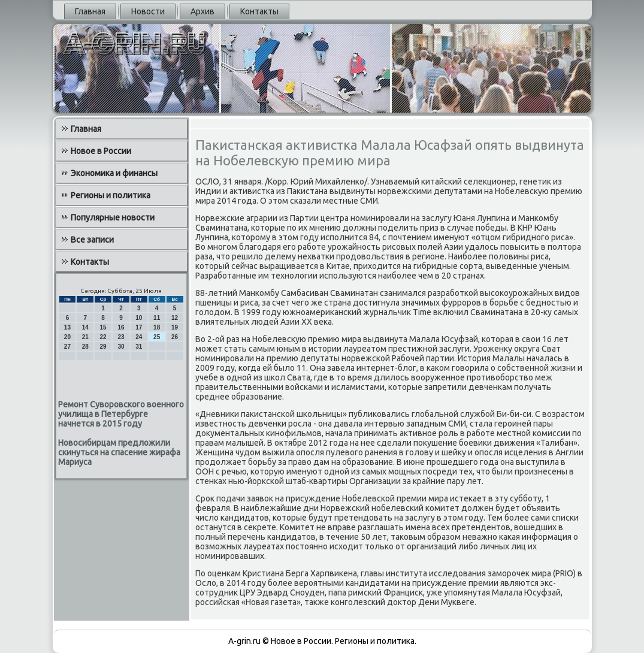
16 (121, 327)
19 (175, 327)
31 (139, 347)
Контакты (259, 11)
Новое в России (101, 151)
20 (67, 337)
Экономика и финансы (114, 173)
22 (103, 337)
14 (85, 327)
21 (85, 337)
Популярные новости (113, 217)
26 (175, 337)
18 (157, 327)
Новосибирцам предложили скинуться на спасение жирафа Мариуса (119, 452)
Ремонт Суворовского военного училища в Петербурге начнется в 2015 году (121, 414)
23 (121, 337)
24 (139, 337)
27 (67, 347)
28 (85, 347)
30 (121, 347)
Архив (202, 11)
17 (139, 327)
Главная (90, 11)
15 (103, 327)
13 (67, 327)
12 (175, 318)
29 (103, 347)
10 (139, 318)
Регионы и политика (111, 195)
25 (157, 337)
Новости (148, 11)
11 (157, 318)
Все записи (92, 240)
